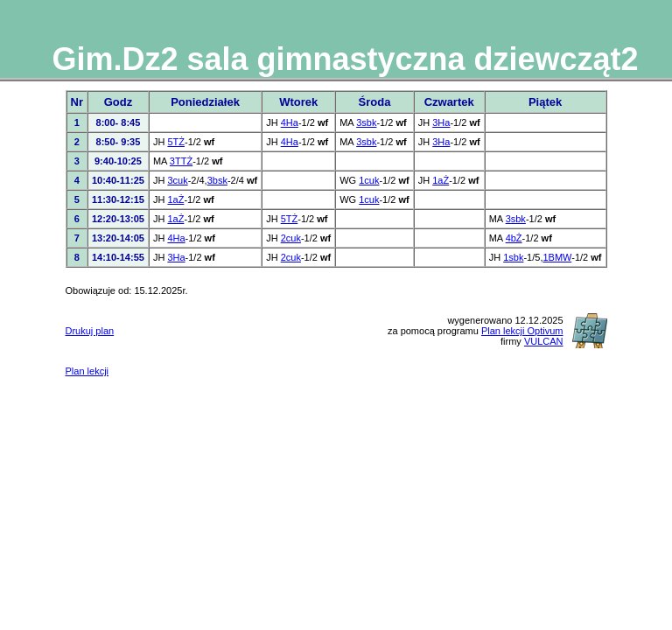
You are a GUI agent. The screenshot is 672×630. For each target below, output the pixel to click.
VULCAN (544, 341)
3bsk (217, 180)
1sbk (513, 257)
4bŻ (514, 238)
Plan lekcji (87, 371)
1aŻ (441, 180)
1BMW (557, 257)
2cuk (291, 238)
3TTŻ (181, 161)
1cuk (369, 180)
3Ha (441, 122)
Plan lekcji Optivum (522, 331)
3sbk (366, 122)
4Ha (290, 122)
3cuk (177, 180)
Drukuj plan (90, 331)
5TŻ (176, 142)
